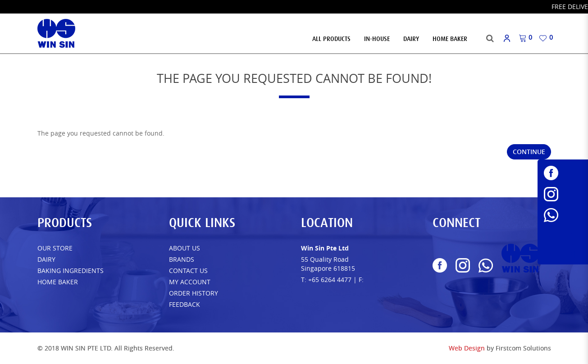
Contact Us (188, 271)
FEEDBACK (185, 304)
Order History (194, 293)
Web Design (467, 348)
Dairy (46, 259)
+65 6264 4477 (330, 280)
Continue (529, 152)
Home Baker (58, 282)
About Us (185, 248)
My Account (190, 282)
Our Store (55, 248)
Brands (182, 259)
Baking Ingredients (71, 271)
